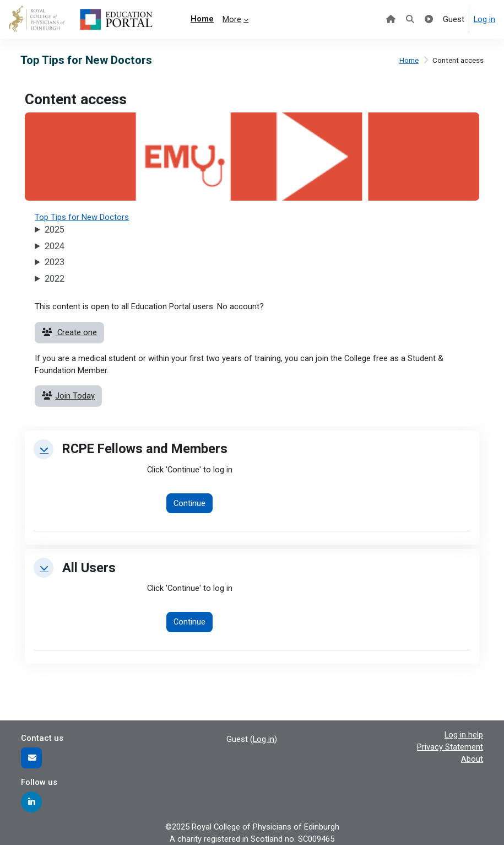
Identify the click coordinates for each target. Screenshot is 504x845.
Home (409, 60)
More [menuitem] (232, 19)
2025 (55, 230)
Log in (484, 19)
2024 (55, 246)
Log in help (464, 735)
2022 (55, 279)
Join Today (68, 396)
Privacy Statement (450, 747)
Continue (189, 503)
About (472, 759)
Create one (69, 332)
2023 (55, 262)
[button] (44, 449)
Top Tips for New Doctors (82, 217)
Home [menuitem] (202, 19)
